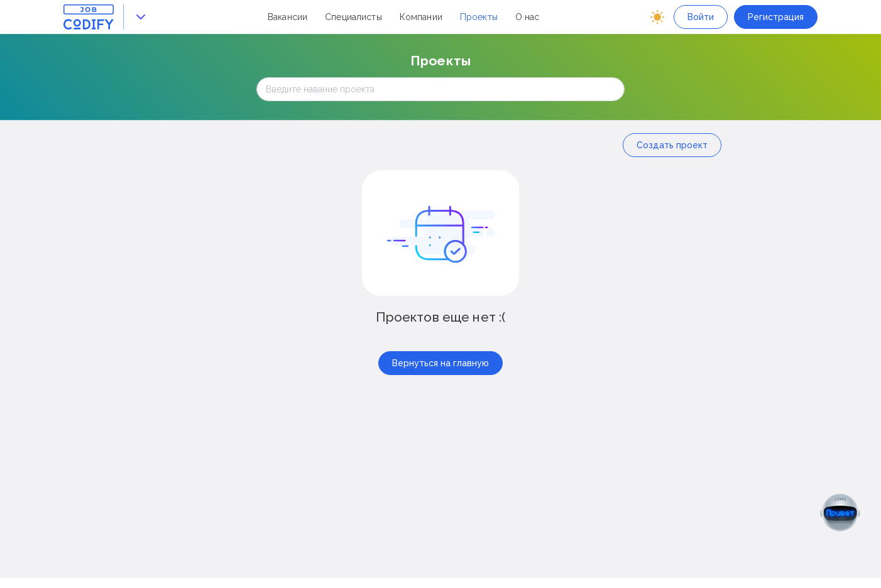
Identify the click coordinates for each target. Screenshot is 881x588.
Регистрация (776, 17)
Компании (421, 17)
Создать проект (672, 145)
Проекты (479, 17)
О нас (528, 17)
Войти (701, 17)
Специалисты (353, 17)
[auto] (657, 17)
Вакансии (287, 17)
